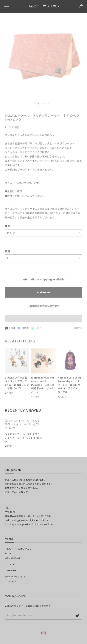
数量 (8, 254)
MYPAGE (12, 570)
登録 (77, 616)
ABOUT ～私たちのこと (18, 549)
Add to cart (43, 294)
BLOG (8, 554)
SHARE (24, 330)
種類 (8, 228)
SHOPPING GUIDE (15, 577)
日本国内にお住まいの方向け (43, 308)
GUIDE (10, 564)
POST (10, 330)
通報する (78, 330)
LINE (36, 330)
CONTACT (11, 581)
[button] (39, 105)
